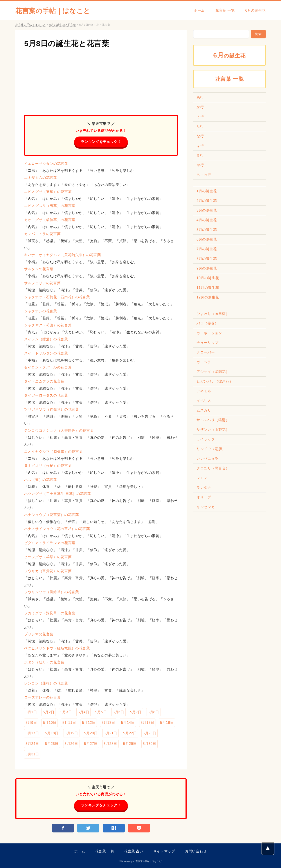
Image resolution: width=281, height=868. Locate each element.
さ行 (200, 117)
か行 (200, 107)
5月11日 (69, 723)
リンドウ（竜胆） (211, 449)
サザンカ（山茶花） (213, 430)
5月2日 (49, 712)
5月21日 (110, 733)
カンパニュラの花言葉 (42, 234)
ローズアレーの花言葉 (42, 697)
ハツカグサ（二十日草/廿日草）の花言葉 (58, 494)
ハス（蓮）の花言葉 (41, 480)
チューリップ (207, 343)
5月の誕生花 (207, 230)
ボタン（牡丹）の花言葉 (44, 662)
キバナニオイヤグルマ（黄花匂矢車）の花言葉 (62, 255)
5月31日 (32, 754)
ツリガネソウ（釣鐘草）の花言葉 (52, 409)
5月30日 (150, 744)
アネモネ (204, 391)
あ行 (200, 97)
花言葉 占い (134, 851)
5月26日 (71, 744)
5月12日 (89, 723)
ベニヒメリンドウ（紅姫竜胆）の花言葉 (57, 648)
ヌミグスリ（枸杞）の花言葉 (48, 466)
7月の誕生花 (207, 249)
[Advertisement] (101, 80)
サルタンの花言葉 (39, 269)
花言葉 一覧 (225, 10)
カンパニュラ (207, 459)
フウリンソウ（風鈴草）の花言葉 (52, 592)
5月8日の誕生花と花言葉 (67, 43)
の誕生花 (229, 55)
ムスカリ (204, 410)
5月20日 (91, 733)
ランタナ (204, 488)
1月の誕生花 (207, 191)
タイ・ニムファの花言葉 (44, 381)
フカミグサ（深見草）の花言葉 (50, 613)
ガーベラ (204, 362)
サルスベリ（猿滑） (213, 420)
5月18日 (52, 733)
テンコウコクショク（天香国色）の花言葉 (59, 430)
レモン (202, 478)
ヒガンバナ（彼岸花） (215, 381)
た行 (200, 126)
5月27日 (91, 744)
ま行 (200, 155)
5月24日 (32, 744)
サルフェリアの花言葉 (42, 283)
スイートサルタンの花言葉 (46, 353)
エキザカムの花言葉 (41, 178)
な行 (200, 136)
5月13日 (108, 723)
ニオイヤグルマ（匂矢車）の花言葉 (53, 452)
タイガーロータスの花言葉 (46, 395)
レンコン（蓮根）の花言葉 (46, 683)
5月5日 (101, 712)
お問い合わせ (196, 851)
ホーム (199, 10)
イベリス (204, 401)
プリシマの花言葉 (39, 634)
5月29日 (130, 744)
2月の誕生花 (207, 201)
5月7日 (136, 712)
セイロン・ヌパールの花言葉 (48, 367)
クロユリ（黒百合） (213, 468)
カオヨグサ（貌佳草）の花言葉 (50, 220)
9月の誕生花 (207, 268)
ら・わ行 (204, 175)
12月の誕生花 (208, 297)
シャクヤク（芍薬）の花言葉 (48, 325)
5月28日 (110, 744)
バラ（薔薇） (207, 323)
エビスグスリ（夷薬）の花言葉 (50, 206)
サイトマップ (164, 851)
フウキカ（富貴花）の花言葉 (48, 571)
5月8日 (153, 712)
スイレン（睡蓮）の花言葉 (46, 339)
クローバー (206, 352)
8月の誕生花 (207, 259)
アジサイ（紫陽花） (213, 372)
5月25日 (52, 744)
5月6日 (118, 712)
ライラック (206, 439)
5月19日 (71, 733)
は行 (200, 146)
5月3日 (66, 712)
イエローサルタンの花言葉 (46, 164)
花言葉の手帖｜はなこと (53, 11)
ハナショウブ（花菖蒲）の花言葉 (52, 515)
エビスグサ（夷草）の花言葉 (48, 192)
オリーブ (204, 497)
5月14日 (128, 723)
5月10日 (50, 723)
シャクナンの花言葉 (41, 311)
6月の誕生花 (255, 10)
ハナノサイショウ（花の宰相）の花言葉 (57, 529)
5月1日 (31, 712)
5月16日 (167, 723)
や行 (200, 165)
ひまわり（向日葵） (213, 314)
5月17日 (32, 733)
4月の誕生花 (207, 220)
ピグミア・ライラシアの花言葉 (50, 543)
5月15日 (147, 723)
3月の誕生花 (207, 210)
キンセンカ (206, 507)
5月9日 (31, 723)
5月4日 (83, 712)
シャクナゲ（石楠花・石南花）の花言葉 (57, 297)
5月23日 (150, 733)
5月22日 (130, 733)
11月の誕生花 (208, 288)
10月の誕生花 (208, 278)
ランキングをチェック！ (101, 142)
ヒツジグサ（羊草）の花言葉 (48, 557)
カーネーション (209, 333)
